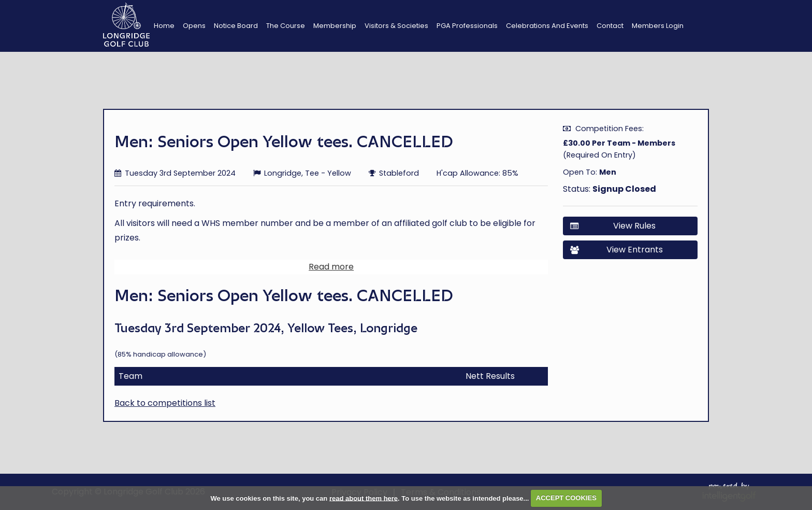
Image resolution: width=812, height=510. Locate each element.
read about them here (364, 498)
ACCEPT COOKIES (566, 498)
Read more (331, 272)
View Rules (613, 226)
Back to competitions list (165, 408)
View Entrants (617, 250)
